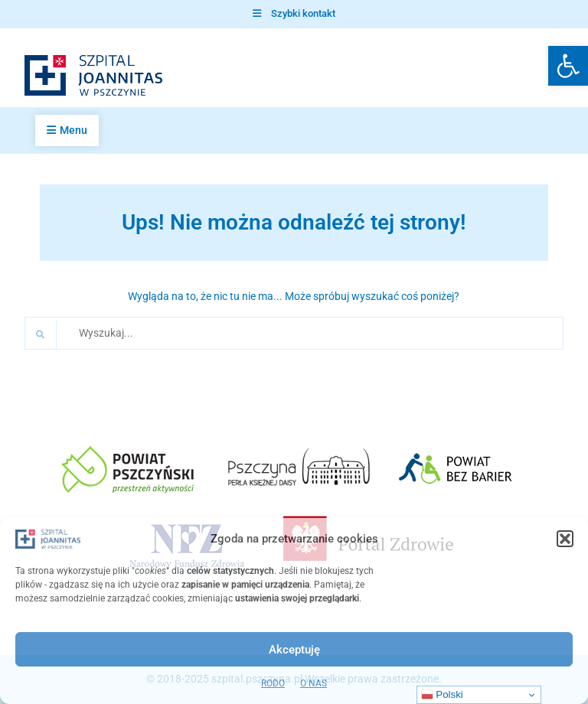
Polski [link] (442, 695)
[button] (565, 539)
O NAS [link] (314, 683)
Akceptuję (294, 650)
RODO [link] (273, 683)
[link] (568, 66)
